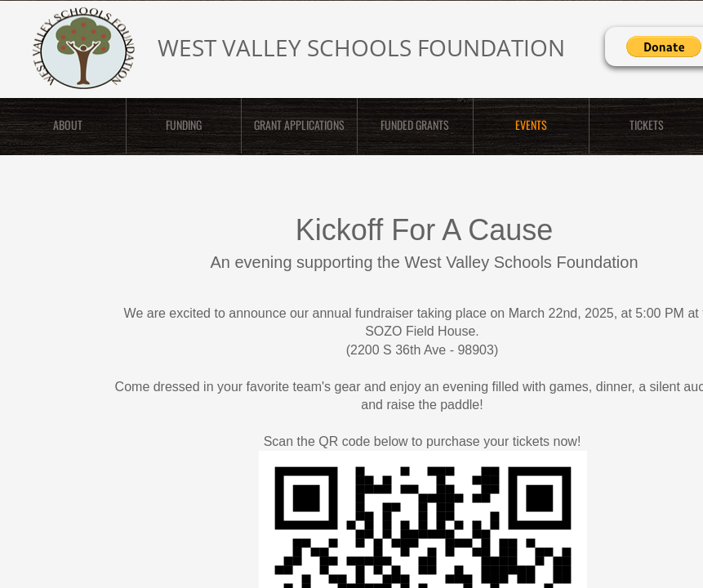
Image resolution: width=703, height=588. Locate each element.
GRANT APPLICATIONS (299, 125)
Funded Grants (415, 125)
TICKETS (647, 125)
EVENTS (531, 125)
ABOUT (68, 125)
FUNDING (184, 125)
